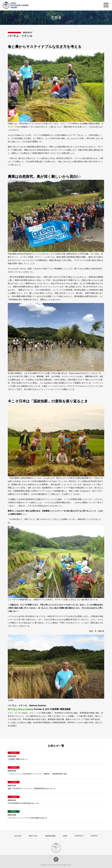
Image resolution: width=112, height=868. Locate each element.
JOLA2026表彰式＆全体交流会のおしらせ (23, 803)
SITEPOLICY (79, 836)
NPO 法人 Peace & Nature (20, 709)
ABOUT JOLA (33, 836)
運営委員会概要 (50, 836)
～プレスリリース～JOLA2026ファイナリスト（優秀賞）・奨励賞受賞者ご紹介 (38, 774)
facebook (56, 859)
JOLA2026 (18, 836)
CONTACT (94, 836)
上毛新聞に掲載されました (18, 759)
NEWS (65, 836)
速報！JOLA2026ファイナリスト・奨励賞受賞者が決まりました (32, 788)
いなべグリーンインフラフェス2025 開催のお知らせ (27, 818)
